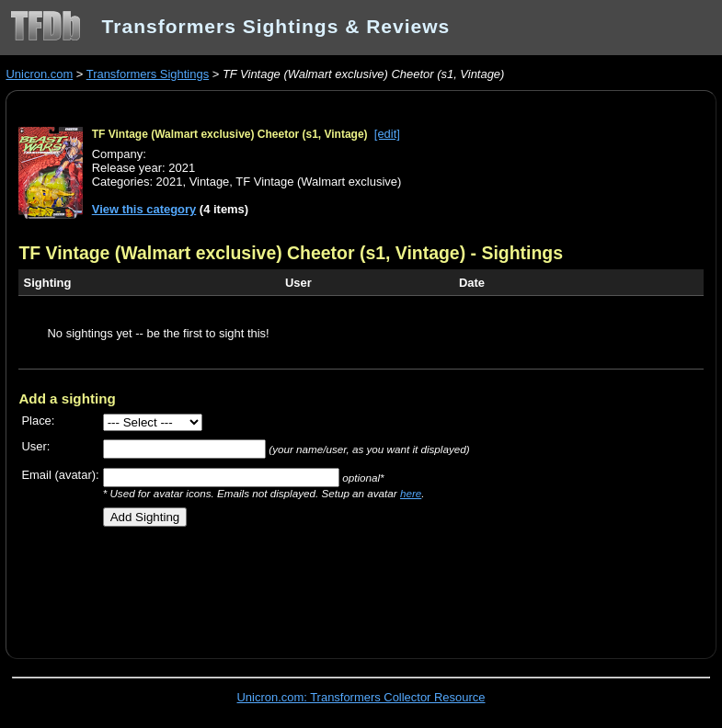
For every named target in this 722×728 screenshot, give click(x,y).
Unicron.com (39, 74)
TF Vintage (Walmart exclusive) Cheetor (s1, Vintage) (230, 134)
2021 (170, 182)
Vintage (210, 182)
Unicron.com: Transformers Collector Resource (361, 697)
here (411, 493)
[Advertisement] (234, 586)
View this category (144, 209)
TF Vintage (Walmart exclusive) (318, 182)
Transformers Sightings (148, 74)
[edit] (387, 134)
